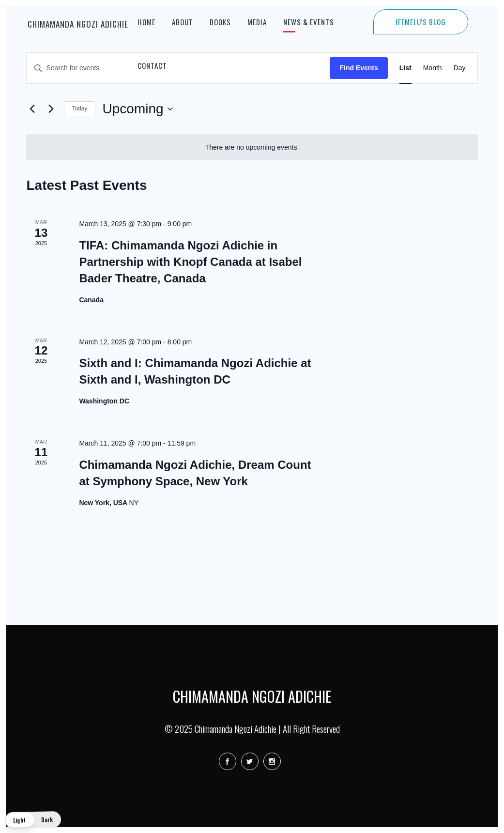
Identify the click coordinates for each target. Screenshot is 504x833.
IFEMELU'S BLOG (421, 22)
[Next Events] (51, 109)
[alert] (252, 147)
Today (79, 108)
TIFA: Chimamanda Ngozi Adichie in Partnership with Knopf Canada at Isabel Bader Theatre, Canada (190, 262)
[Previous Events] (32, 109)
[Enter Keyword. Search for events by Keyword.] (178, 68)
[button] (33, 820)
